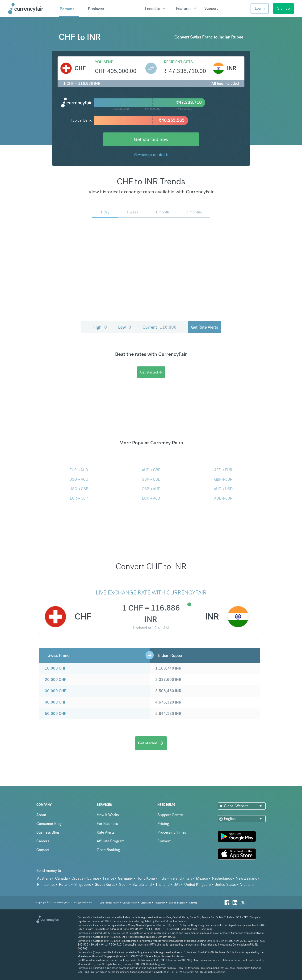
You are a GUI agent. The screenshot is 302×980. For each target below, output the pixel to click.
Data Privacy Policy (109, 903)
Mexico (202, 878)
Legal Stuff (146, 903)
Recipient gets (178, 62)
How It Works (108, 815)
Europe (93, 878)
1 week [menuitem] (132, 212)
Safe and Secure (177, 903)
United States (225, 885)
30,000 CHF (55, 691)
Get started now (151, 139)
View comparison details (151, 155)
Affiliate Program (111, 841)
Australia (44, 878)
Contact (43, 850)
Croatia (78, 878)
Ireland (176, 878)
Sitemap (193, 903)
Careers (43, 841)
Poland (65, 885)
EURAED (151, 498)
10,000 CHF (55, 668)
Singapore (83, 885)
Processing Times (172, 832)
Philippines (46, 885)
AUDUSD (223, 489)
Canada (61, 878)
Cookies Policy (130, 903)
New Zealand (247, 878)
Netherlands (222, 878)
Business (96, 9)
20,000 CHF (55, 680)
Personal (68, 9)
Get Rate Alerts (204, 327)
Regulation (160, 903)
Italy (189, 878)
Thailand (163, 885)
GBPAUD (151, 489)
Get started (151, 372)
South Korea (105, 885)
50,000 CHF (55, 714)
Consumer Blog (49, 824)
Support (211, 8)
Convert (164, 841)
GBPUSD (151, 479)
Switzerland (142, 885)
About (41, 815)
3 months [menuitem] (194, 212)
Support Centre (170, 815)
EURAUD (79, 470)
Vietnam (247, 885)
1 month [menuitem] (162, 212)
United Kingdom (197, 885)
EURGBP (79, 498)
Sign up (283, 8)
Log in (260, 8)
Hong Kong (146, 878)
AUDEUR (223, 498)
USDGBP (79, 489)
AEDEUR (223, 470)
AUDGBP (151, 470)
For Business (107, 824)
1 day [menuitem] (105, 212)
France (109, 878)
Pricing (163, 824)
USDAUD (79, 479)
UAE (177, 885)
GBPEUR (223, 479)
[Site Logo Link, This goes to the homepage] (32, 8)
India (163, 878)
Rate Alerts (106, 832)
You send (104, 62)
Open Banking (108, 850)
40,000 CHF (55, 702)
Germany (125, 878)
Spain (124, 885)
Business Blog (48, 832)
